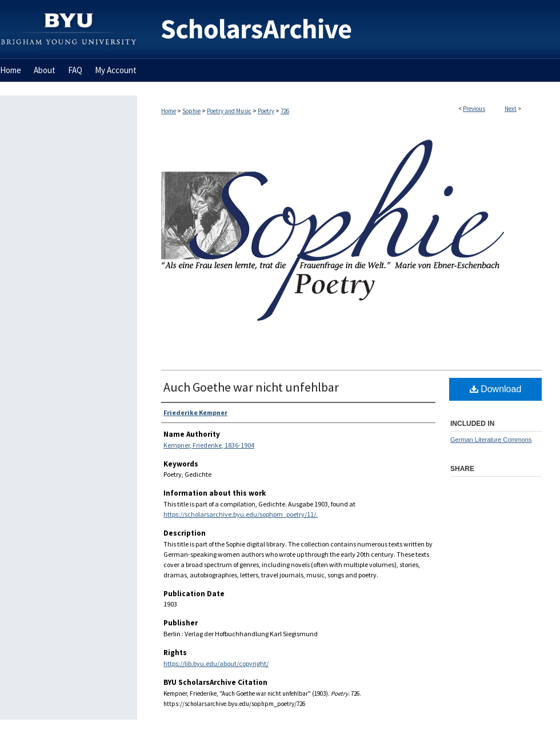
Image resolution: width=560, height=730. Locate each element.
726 (285, 111)
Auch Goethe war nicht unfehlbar (251, 387)
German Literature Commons (491, 440)
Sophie (191, 111)
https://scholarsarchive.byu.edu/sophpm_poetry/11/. (241, 514)
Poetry (266, 111)
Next (511, 109)
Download (496, 389)
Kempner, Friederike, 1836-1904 (209, 445)
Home (169, 111)
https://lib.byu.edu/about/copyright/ (216, 663)
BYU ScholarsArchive (349, 29)
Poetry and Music (229, 111)
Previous (474, 109)
